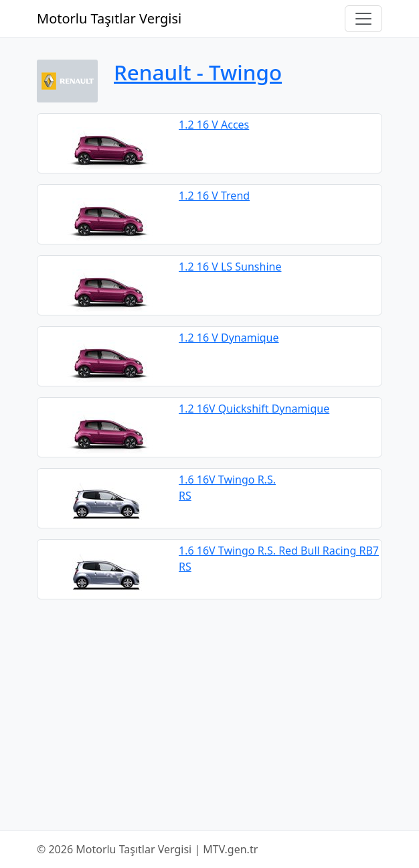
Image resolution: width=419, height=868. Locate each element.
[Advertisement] (209, 715)
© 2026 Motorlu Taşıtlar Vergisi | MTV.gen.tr (147, 849)
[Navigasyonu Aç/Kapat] (363, 19)
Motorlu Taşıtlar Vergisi (109, 18)
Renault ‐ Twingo (198, 72)
